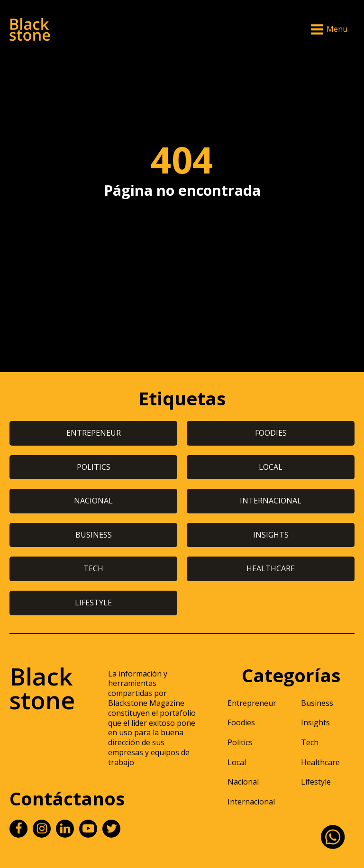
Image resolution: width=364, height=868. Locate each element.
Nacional (243, 782)
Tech (310, 742)
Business (317, 703)
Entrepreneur (252, 703)
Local (237, 762)
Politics (240, 742)
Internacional (251, 802)
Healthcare (320, 762)
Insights (315, 722)
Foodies (241, 722)
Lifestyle (316, 782)
